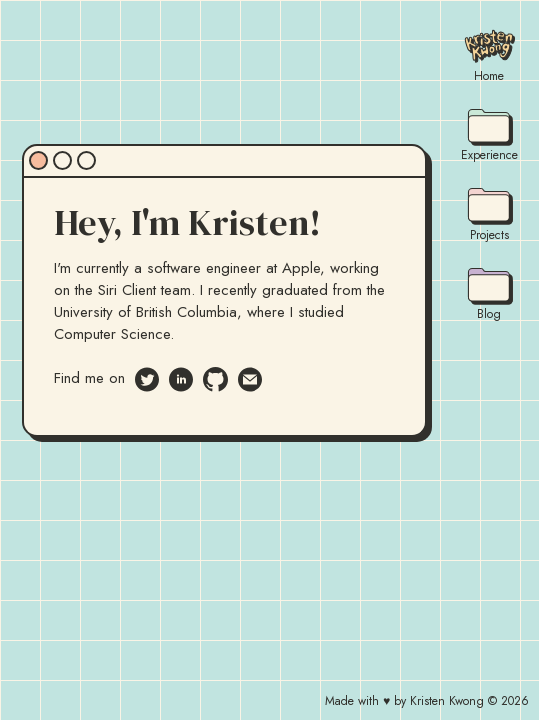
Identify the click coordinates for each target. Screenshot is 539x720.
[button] (171, 655)
